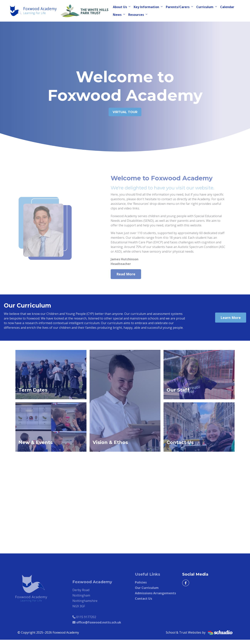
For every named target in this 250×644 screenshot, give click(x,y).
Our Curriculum (155, 588)
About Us (120, 7)
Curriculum (205, 7)
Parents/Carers (178, 7)
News (117, 15)
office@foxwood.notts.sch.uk (99, 631)
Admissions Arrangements (163, 593)
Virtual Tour (125, 112)
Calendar (227, 7)
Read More (134, 274)
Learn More (231, 318)
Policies (149, 582)
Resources (136, 15)
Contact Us (151, 599)
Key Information (146, 7)
